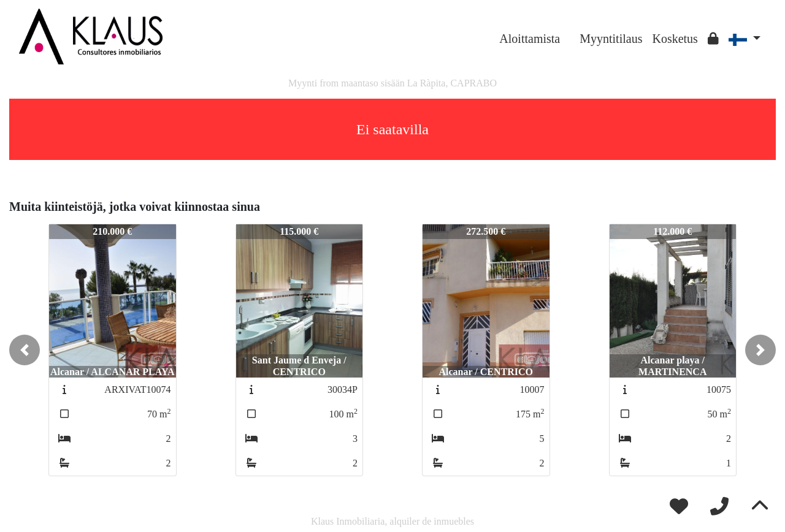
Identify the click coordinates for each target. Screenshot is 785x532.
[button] (25, 350)
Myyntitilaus (611, 39)
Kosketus (675, 39)
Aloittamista (530, 39)
